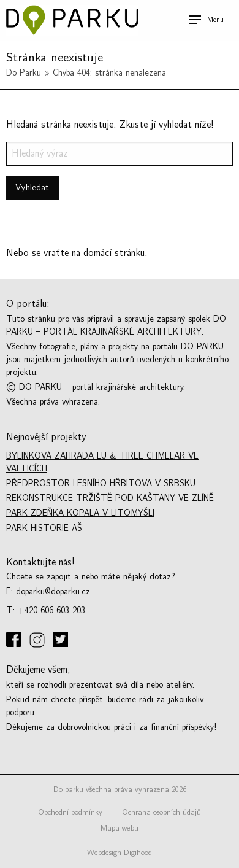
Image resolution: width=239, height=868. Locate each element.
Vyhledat (32, 188)
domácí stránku (114, 253)
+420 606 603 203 (51, 610)
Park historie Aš (44, 528)
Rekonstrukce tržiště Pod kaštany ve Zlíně (110, 498)
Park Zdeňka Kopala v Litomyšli (80, 513)
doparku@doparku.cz (53, 591)
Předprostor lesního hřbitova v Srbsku (101, 483)
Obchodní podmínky (70, 812)
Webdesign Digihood (120, 853)
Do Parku (24, 73)
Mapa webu (120, 828)
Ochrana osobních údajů (161, 812)
